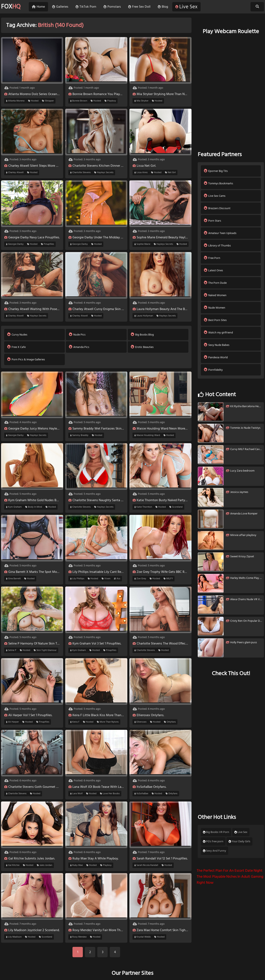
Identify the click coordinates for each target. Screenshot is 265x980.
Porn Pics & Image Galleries (26, 359)
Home (38, 7)
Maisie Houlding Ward (147, 435)
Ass (117, 579)
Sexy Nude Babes (217, 345)
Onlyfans (170, 722)
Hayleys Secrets (104, 173)
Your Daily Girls (239, 841)
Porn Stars (213, 221)
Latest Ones (213, 270)
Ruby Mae (76, 865)
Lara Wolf (76, 794)
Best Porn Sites (215, 320)
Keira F (75, 722)
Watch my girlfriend (218, 332)
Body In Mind (34, 507)
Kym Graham (14, 507)
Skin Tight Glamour (45, 650)
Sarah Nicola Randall (146, 865)
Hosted (33, 101)
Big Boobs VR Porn (216, 832)
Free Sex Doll (139, 7)
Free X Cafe (16, 347)
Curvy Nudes (17, 335)
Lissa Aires (141, 173)
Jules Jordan (45, 865)
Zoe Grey (140, 579)
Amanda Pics (79, 347)
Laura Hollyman (144, 316)
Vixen (106, 579)
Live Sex (186, 7)
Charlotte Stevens (80, 173)
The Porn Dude (215, 283)
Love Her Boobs (110, 794)
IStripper (48, 101)
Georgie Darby (15, 244)
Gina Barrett (13, 579)
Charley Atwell (15, 173)
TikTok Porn (86, 7)
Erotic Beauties (142, 347)
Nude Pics (77, 335)
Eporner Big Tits (216, 171)
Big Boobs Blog (142, 335)
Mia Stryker (141, 101)
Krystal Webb (143, 937)
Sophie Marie (142, 244)
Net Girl (170, 173)
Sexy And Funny (214, 851)
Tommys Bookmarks (219, 183)
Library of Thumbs (217, 246)
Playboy (110, 101)
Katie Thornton (143, 507)
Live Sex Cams (215, 196)
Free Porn (212, 258)
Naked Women (215, 295)
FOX (11, 7)
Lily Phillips (77, 579)
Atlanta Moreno (15, 101)
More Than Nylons (108, 722)
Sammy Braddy (79, 435)
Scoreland (176, 507)
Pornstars (112, 7)
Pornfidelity (213, 370)
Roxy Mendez (78, 937)
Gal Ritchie (13, 865)
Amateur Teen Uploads (220, 233)
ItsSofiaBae (141, 794)
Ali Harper (12, 722)
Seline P (11, 650)
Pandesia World (216, 357)
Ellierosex (140, 722)
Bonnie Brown (79, 101)
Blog (163, 7)
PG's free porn (213, 841)
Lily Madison (14, 937)
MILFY (168, 579)
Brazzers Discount (217, 208)
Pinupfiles (48, 244)
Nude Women (215, 308)
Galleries (60, 7)
